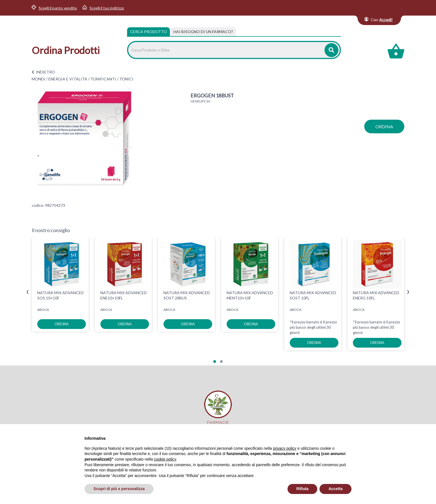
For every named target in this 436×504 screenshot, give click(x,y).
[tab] (203, 32)
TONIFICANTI (103, 79)
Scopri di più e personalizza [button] (119, 489)
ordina (384, 126)
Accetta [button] (335, 489)
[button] (215, 362)
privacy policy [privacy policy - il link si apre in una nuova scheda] (285, 448)
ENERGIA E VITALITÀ (68, 79)
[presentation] (28, 292)
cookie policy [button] (165, 459)
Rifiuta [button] (303, 489)
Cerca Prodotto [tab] (148, 32)
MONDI (39, 79)
